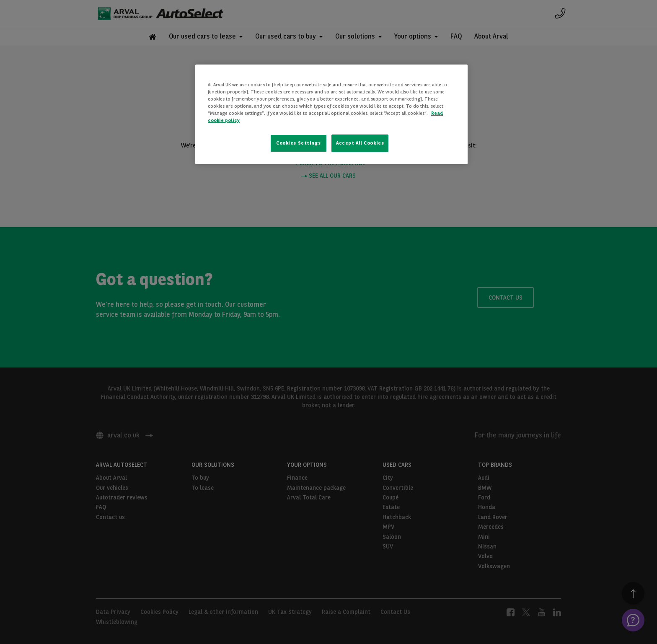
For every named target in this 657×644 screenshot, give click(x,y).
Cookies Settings (298, 143)
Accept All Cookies (360, 143)
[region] (331, 114)
